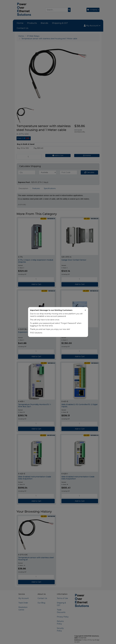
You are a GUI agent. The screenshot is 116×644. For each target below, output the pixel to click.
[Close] (85, 310)
